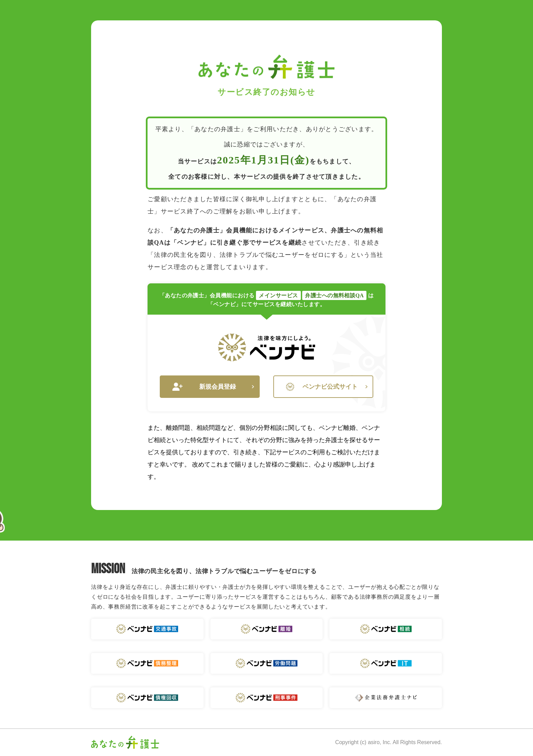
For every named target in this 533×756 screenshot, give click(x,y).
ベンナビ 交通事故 (147, 629)
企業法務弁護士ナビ (386, 698)
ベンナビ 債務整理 (147, 663)
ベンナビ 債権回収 (147, 698)
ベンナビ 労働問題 (267, 663)
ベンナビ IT (386, 663)
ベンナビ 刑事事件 (267, 698)
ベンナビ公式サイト (327, 387)
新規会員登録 (213, 387)
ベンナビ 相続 (386, 629)
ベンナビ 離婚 (267, 629)
